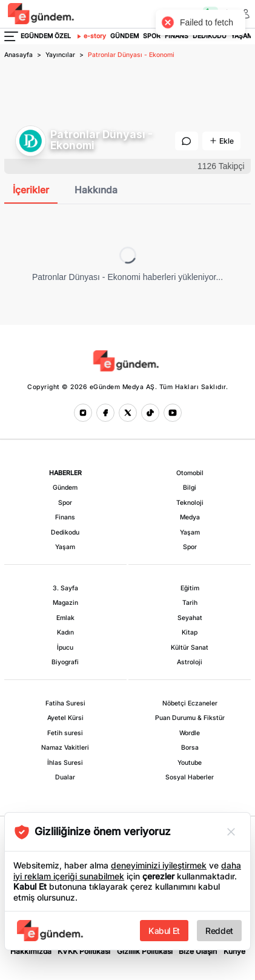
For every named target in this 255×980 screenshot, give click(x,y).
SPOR (152, 36)
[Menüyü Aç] (11, 36)
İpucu (65, 648)
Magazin (65, 603)
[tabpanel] (127, 265)
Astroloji (190, 662)
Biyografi (65, 662)
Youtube (190, 763)
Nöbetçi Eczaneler (190, 703)
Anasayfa (18, 55)
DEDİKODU (210, 36)
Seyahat (190, 618)
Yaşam (65, 547)
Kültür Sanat (190, 648)
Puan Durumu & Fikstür (190, 718)
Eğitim (190, 588)
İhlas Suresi (65, 763)
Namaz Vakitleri (65, 748)
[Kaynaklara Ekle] (221, 141)
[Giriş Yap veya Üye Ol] (246, 14)
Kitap (190, 632)
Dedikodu (65, 532)
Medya (190, 517)
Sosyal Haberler (190, 777)
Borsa (190, 748)
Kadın (65, 632)
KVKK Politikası (84, 951)
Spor (65, 503)
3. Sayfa (65, 588)
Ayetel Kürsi (65, 718)
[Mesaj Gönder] (187, 141)
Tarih (190, 603)
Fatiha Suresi (65, 703)
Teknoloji (190, 503)
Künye (234, 951)
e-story (91, 36)
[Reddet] (231, 832)
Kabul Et (164, 931)
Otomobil (190, 473)
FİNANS (177, 36)
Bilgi (190, 488)
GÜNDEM (124, 36)
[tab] (31, 191)
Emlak (65, 618)
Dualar (65, 777)
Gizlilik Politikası (145, 951)
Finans (65, 517)
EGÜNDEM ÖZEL (46, 36)
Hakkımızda (31, 951)
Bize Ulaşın (198, 951)
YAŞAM (242, 36)
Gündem (65, 488)
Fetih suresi (65, 733)
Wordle (190, 733)
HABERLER (65, 473)
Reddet (219, 931)
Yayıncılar (60, 55)
